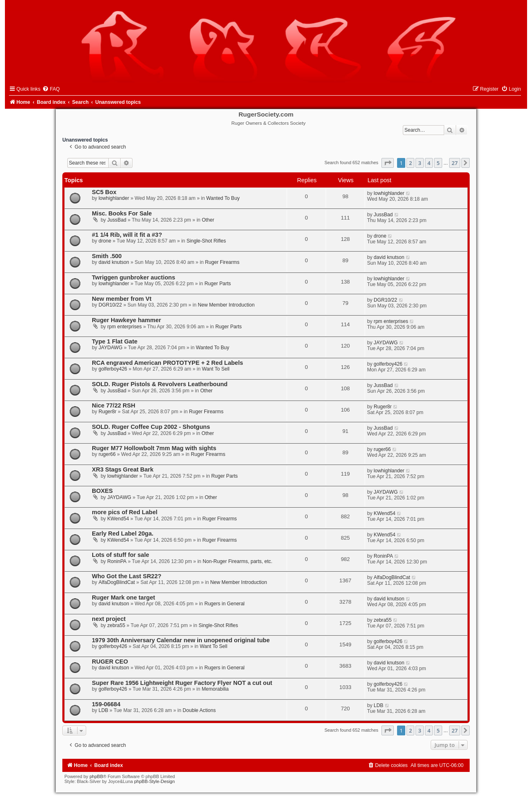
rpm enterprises (125, 327)
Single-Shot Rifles (206, 241)
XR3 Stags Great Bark (123, 469)
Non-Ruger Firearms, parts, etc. (237, 561)
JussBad (117, 220)
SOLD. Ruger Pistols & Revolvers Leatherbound (160, 384)
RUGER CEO (110, 662)
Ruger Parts (218, 284)
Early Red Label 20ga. (123, 533)
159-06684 (106, 704)
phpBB (96, 776)
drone (105, 241)
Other (208, 220)
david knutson (114, 262)
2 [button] (410, 163)
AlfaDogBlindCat (117, 582)
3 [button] (419, 163)
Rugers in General (224, 604)
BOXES (102, 491)
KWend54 (118, 519)
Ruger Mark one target (123, 598)
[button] (388, 163)
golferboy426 (113, 369)
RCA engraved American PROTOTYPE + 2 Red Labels (168, 363)
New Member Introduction (226, 305)
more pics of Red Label (125, 512)
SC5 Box (104, 192)
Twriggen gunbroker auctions (134, 277)
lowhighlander (114, 198)
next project (109, 619)
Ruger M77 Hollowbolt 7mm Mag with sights (154, 448)
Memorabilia (215, 689)
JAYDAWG (110, 348)
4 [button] (429, 163)
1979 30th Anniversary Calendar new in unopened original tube (181, 640)
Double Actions (199, 710)
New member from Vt (122, 299)
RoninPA (117, 561)
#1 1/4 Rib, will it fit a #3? (127, 235)
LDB (103, 710)
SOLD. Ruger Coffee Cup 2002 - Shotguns (151, 427)
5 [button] (438, 163)
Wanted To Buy (223, 198)
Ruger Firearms (222, 262)
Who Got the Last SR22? (127, 576)
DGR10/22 (110, 305)
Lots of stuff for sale (121, 555)
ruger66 (107, 454)
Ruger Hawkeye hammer (127, 320)
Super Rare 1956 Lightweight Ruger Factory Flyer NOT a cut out (182, 683)
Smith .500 (107, 256)
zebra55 (116, 625)
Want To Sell (216, 369)
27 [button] (455, 163)
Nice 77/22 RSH (114, 405)
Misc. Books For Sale (122, 213)
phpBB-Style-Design (154, 781)
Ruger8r (107, 412)
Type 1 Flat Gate (115, 341)
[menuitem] (51, 89)
